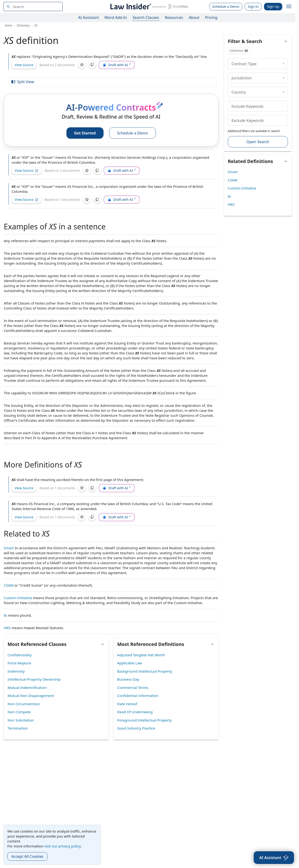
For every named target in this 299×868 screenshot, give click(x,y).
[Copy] (92, 65)
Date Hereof (127, 704)
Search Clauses (146, 17)
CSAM (9, 585)
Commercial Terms (133, 688)
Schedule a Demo (226, 6)
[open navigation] (289, 7)
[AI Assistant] (274, 858)
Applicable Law (130, 663)
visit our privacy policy (63, 846)
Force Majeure (19, 663)
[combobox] (33, 6)
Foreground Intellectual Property (145, 720)
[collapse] (284, 64)
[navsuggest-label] (33, 6)
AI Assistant (89, 17)
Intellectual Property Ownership (34, 679)
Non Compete (19, 712)
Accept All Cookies (27, 856)
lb (5, 615)
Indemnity (16, 671)
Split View (22, 82)
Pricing (211, 17)
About (194, 17)
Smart (9, 548)
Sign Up (273, 6)
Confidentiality (20, 655)
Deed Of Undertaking (135, 712)
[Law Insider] (148, 6)
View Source (24, 65)
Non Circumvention (24, 704)
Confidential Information (138, 696)
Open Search (258, 142)
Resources (174, 17)
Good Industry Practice (136, 728)
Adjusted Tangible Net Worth (141, 655)
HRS (7, 628)
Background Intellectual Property (145, 671)
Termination (18, 728)
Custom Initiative (18, 598)
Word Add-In (116, 17)
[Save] (82, 65)
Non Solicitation (21, 720)
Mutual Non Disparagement (31, 696)
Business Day (128, 679)
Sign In (253, 6)
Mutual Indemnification (27, 688)
